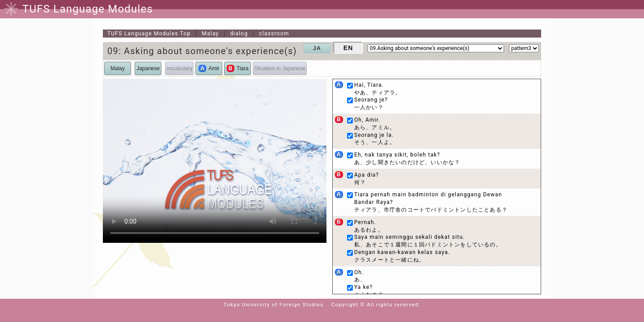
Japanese (148, 68)
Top (149, 34)
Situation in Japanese (280, 68)
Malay (210, 34)
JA (317, 48)
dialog (239, 34)
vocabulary (179, 68)
